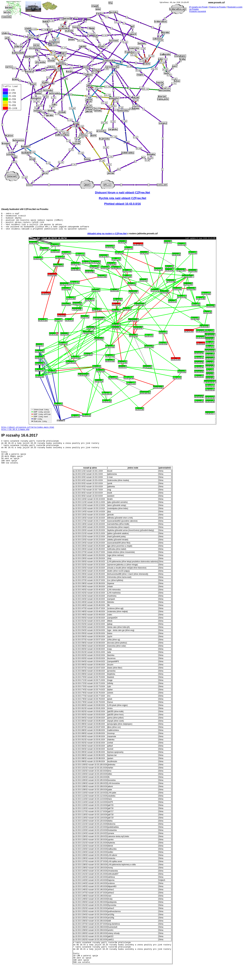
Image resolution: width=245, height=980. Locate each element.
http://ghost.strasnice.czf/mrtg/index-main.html (28, 431)
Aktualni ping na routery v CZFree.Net (107, 237)
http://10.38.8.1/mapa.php (15, 434)
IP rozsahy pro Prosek (198, 7)
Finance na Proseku (218, 7)
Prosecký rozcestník (198, 11)
